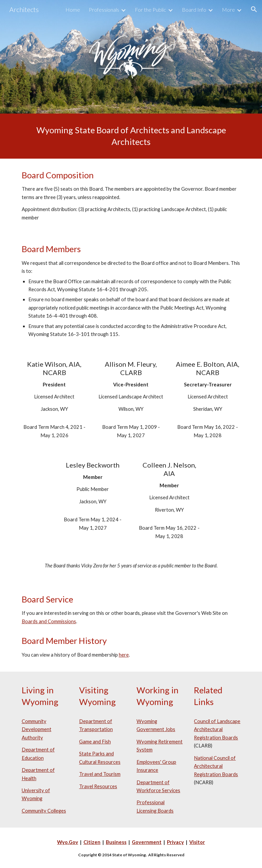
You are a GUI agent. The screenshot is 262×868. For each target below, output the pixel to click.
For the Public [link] (151, 10)
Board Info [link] (194, 10)
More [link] (228, 10)
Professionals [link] (104, 10)
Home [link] (73, 10)
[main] (131, 136)
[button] (254, 9)
